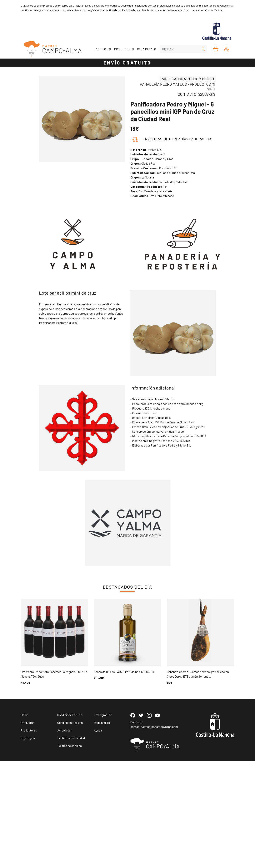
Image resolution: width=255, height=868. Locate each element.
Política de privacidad (71, 845)
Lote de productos (159, 182)
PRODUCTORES (124, 49)
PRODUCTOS (103, 49)
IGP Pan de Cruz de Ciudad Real (163, 173)
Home (25, 822)
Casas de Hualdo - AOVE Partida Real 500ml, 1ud (124, 672)
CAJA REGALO (147, 49)
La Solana (142, 177)
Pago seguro (102, 830)
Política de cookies (70, 853)
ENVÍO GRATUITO (127, 63)
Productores (29, 837)
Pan (149, 186)
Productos (28, 830)
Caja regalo (28, 845)
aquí (221, 10)
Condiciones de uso (70, 822)
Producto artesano (152, 196)
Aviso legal (64, 837)
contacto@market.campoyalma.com (154, 834)
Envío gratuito (103, 822)
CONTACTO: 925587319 (196, 94)
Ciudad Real (143, 163)
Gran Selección (154, 168)
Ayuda (98, 837)
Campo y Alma (152, 159)
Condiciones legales (70, 830)
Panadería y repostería (151, 191)
